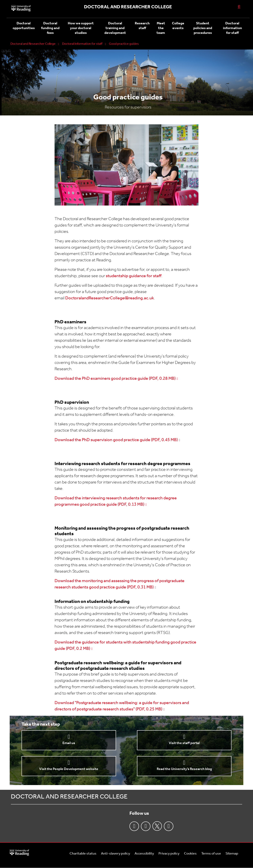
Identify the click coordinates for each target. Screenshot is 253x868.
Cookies (190, 854)
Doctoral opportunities (24, 26)
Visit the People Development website (69, 769)
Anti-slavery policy (116, 854)
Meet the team (161, 28)
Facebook (134, 826)
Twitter (157, 826)
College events (178, 26)
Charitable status (83, 854)
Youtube (169, 826)
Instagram (146, 826)
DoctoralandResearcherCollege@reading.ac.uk (110, 298)
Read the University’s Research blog (184, 769)
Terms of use (211, 854)
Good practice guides (124, 44)
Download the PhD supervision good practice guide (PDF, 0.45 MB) (116, 440)
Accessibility (144, 854)
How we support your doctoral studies (81, 28)
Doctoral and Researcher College (33, 44)
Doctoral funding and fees (50, 28)
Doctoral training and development (115, 28)
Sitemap (232, 854)
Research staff (142, 26)
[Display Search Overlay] (239, 7)
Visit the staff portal (184, 743)
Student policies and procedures (203, 28)
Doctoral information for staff (232, 28)
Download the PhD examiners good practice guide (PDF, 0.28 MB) (115, 379)
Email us (69, 743)
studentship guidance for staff (134, 276)
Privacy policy (169, 854)
